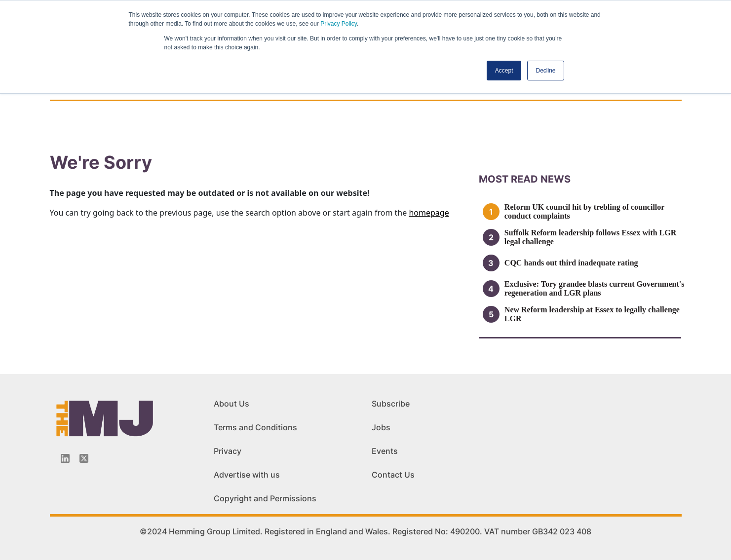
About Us (231, 404)
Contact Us (393, 475)
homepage (429, 213)
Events (385, 451)
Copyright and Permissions (265, 498)
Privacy (228, 451)
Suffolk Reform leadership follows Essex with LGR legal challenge (590, 237)
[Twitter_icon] (84, 458)
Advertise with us (247, 475)
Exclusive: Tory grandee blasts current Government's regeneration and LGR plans (595, 288)
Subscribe (391, 404)
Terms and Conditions (255, 427)
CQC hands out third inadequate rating (571, 263)
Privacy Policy (339, 24)
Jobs (381, 427)
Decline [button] (545, 71)
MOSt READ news (525, 179)
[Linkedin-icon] (65, 458)
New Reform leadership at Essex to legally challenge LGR (592, 314)
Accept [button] (504, 71)
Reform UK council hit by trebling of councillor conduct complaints (584, 211)
